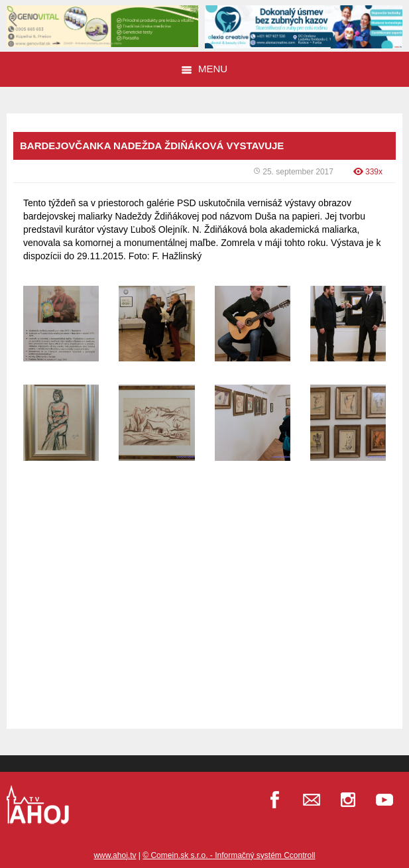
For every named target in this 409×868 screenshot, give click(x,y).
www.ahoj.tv (115, 855)
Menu (204, 69)
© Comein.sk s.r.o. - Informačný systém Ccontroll (229, 855)
